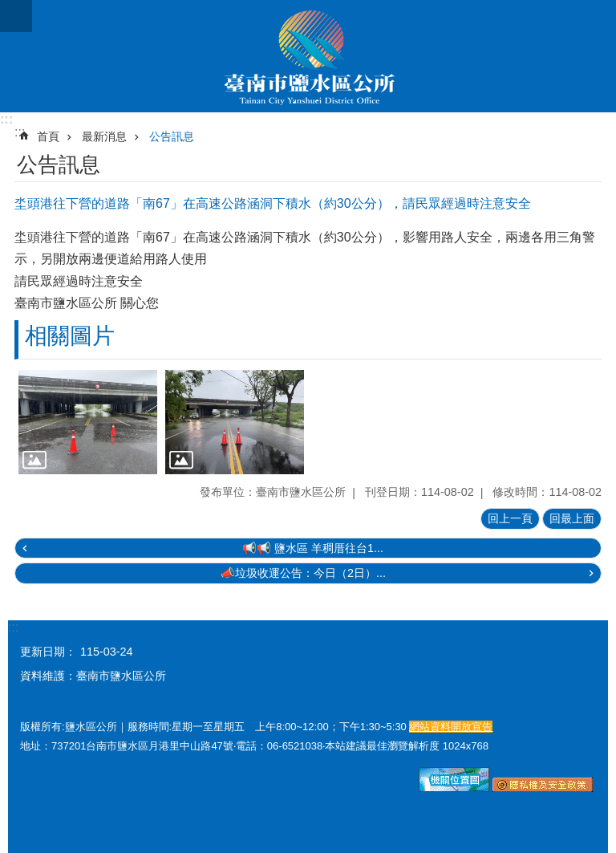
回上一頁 (510, 518)
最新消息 (104, 136)
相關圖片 (70, 336)
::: (6, 119)
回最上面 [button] (572, 518)
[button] (88, 422)
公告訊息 (172, 136)
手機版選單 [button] (16, 16)
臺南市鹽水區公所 (308, 56)
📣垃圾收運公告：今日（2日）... (303, 573)
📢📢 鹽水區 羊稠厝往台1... (313, 548)
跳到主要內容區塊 (8, 8)
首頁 (48, 136)
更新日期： (48, 652)
